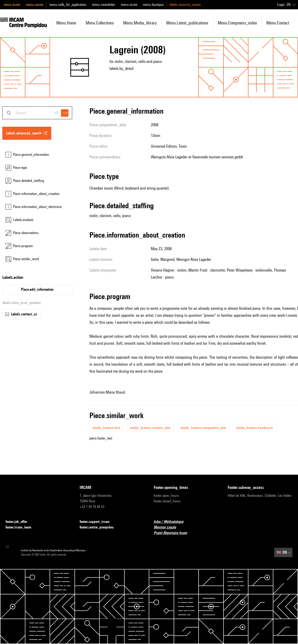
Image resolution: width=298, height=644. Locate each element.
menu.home (66, 23)
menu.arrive (129, 5)
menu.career (35, 5)
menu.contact (278, 23)
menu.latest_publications (187, 23)
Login (281, 5)
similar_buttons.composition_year (203, 428)
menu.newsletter (104, 5)
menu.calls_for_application (68, 5)
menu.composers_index (237, 23)
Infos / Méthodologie (171, 522)
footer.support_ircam (97, 522)
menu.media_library (140, 23)
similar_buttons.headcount (254, 428)
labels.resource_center (185, 5)
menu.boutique (153, 5)
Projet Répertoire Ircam (173, 533)
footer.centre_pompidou (99, 527)
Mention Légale (168, 527)
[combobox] (37, 113)
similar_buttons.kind (106, 428)
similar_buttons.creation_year (150, 428)
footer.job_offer (19, 522)
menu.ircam (12, 5)
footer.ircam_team (21, 527)
